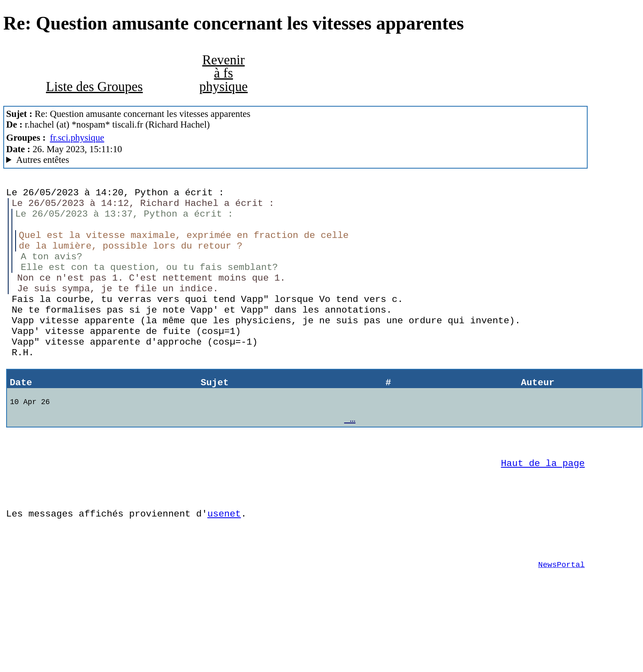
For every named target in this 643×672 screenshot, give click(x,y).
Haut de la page (543, 508)
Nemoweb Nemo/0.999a (295, 160)
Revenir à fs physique (223, 73)
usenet (224, 564)
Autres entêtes (42, 160)
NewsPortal (561, 622)
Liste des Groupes (94, 87)
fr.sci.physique (77, 138)
